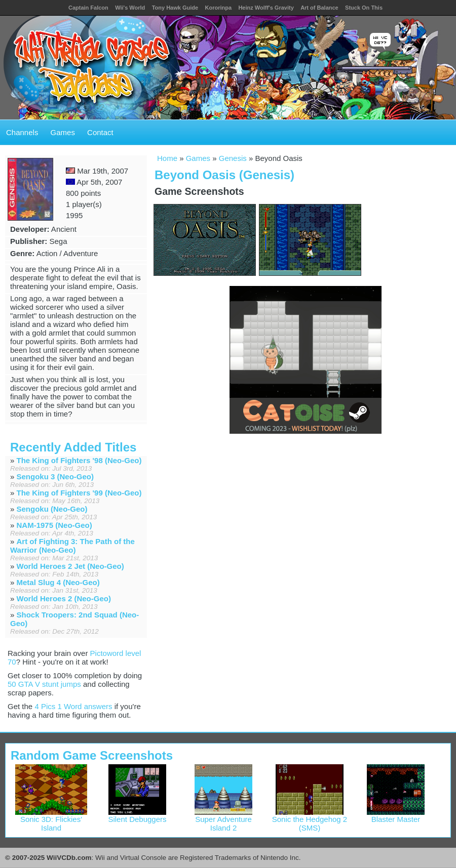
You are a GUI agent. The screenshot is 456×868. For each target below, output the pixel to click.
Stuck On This (364, 8)
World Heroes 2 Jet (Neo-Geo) (70, 566)
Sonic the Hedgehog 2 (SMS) (310, 820)
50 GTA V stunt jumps (44, 684)
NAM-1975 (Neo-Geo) (54, 525)
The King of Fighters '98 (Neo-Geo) (79, 460)
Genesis (233, 158)
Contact (100, 132)
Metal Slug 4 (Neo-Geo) (58, 582)
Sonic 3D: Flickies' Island (51, 820)
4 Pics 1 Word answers (73, 706)
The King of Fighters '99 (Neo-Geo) (79, 493)
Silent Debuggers (137, 816)
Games (63, 132)
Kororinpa (218, 8)
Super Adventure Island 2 (224, 820)
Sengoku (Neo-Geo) (52, 509)
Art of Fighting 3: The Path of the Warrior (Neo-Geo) (72, 546)
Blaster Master (396, 816)
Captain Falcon (88, 8)
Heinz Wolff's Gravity (266, 8)
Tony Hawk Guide (175, 8)
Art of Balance (319, 8)
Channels (22, 132)
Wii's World (130, 8)
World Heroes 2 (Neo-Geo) (64, 598)
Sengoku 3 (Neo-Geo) (55, 477)
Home (167, 158)
